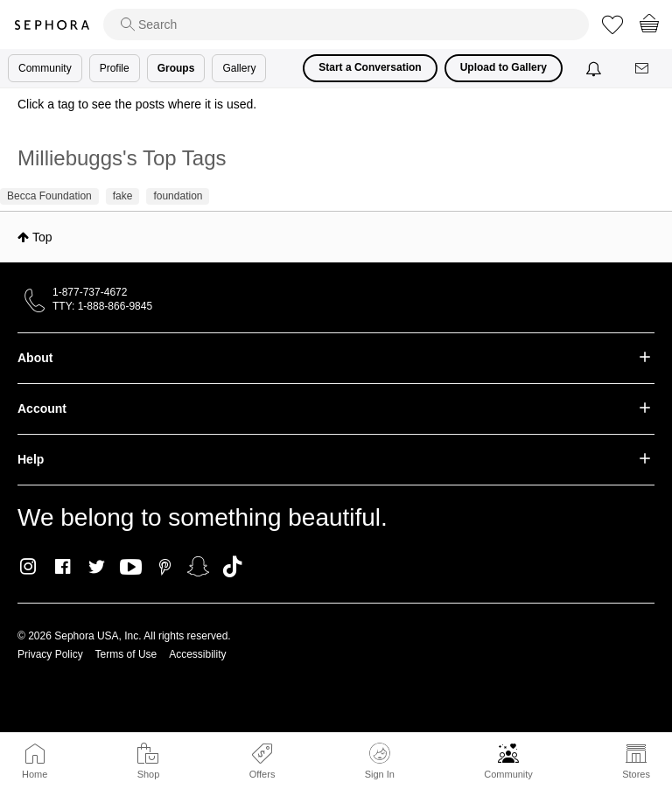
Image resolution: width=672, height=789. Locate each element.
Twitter (97, 567)
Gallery (239, 68)
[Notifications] (595, 68)
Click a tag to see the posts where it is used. (137, 104)
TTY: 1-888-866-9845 (102, 306)
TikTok (232, 567)
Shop (149, 774)
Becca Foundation (49, 196)
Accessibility (197, 654)
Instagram (28, 567)
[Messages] (643, 69)
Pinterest (165, 567)
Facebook (63, 567)
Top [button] (42, 237)
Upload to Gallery (504, 67)
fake (123, 196)
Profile (115, 68)
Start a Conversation (370, 67)
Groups (176, 68)
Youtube (131, 568)
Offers (262, 774)
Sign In (380, 761)
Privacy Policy (50, 654)
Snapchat (198, 567)
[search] (346, 24)
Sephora (52, 25)
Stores (636, 774)
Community (508, 774)
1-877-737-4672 (90, 292)
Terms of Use (126, 654)
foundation (178, 196)
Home (35, 774)
